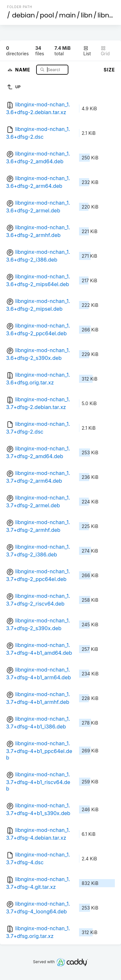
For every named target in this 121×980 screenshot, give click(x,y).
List (87, 51)
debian (23, 15)
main (67, 15)
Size (109, 70)
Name (23, 69)
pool (47, 15)
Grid (105, 51)
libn (86, 15)
